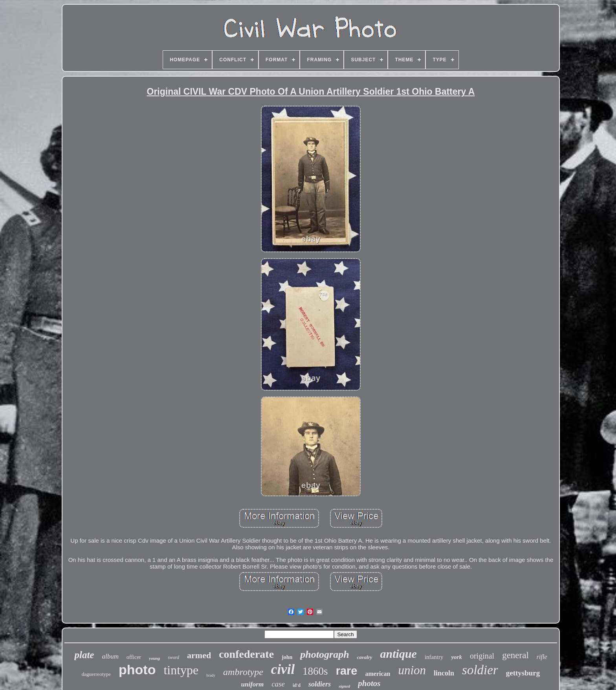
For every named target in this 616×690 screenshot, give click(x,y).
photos (369, 683)
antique (399, 654)
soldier (480, 670)
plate (84, 655)
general (515, 655)
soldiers (320, 684)
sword (173, 657)
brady (211, 675)
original (482, 656)
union (412, 670)
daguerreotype (96, 674)
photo (137, 670)
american (378, 674)
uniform (253, 684)
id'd (297, 685)
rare (347, 671)
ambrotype (243, 672)
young (154, 658)
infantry (434, 657)
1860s (315, 671)
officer (134, 657)
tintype (181, 670)
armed (199, 655)
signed (344, 686)
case (278, 684)
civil (283, 669)
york (456, 657)
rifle (542, 657)
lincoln (444, 673)
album (110, 656)
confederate (246, 654)
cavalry (365, 657)
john (287, 657)
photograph (324, 654)
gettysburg (523, 673)
